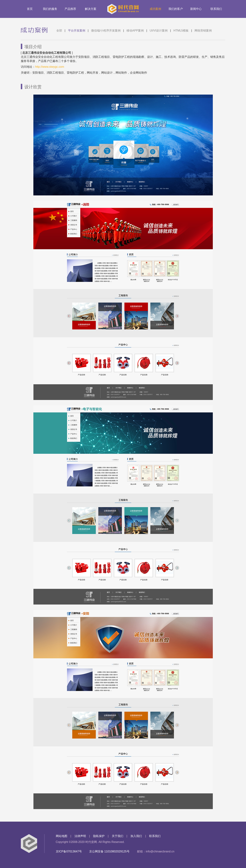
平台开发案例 (77, 31)
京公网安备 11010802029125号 (109, 851)
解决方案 (91, 9)
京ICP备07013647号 (69, 851)
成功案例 (155, 9)
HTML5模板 (181, 31)
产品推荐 (70, 9)
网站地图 (62, 836)
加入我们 (136, 836)
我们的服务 (50, 9)
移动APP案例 (135, 31)
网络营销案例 (203, 31)
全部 (59, 31)
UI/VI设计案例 (159, 31)
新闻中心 (196, 9)
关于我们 (118, 836)
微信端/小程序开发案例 (106, 31)
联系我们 (216, 9)
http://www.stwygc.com (50, 67)
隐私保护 (99, 836)
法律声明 (80, 836)
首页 (30, 9)
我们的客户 (176, 9)
